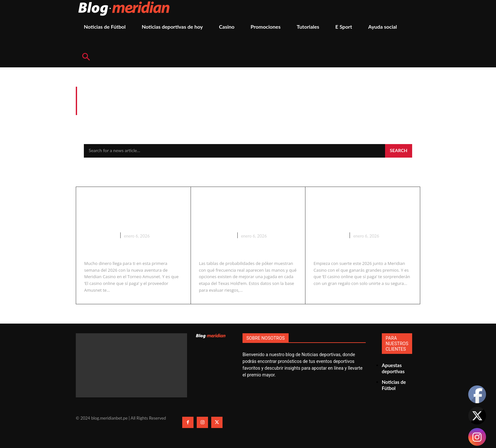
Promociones (100, 235)
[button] (86, 57)
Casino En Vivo (216, 246)
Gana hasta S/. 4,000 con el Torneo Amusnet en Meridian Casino (130, 210)
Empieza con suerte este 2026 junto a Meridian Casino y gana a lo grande (362, 216)
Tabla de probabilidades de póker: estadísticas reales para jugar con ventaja (246, 216)
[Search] (399, 151)
